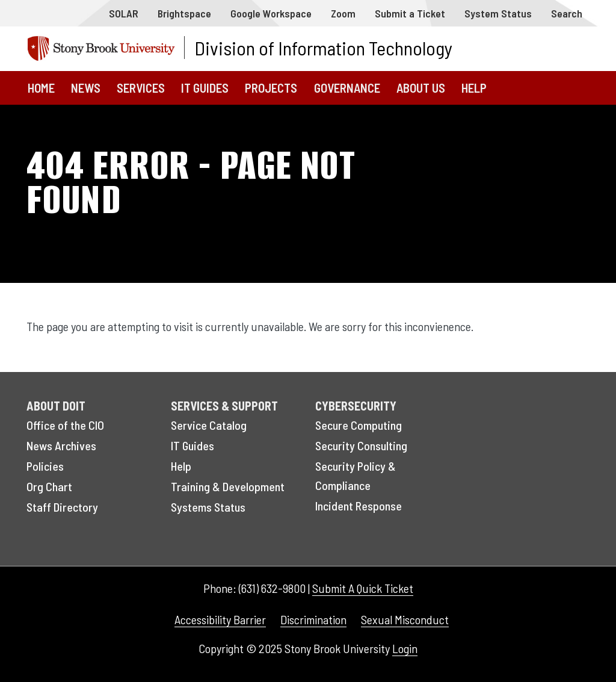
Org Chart (49, 486)
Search (567, 13)
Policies (45, 466)
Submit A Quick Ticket (363, 588)
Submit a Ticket (410, 13)
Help (474, 88)
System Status (498, 13)
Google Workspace (271, 13)
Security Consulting (361, 445)
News (86, 88)
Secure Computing (359, 425)
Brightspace (184, 13)
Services (141, 88)
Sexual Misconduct (405, 619)
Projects (271, 88)
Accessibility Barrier (220, 619)
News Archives (61, 445)
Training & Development (228, 486)
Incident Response (359, 506)
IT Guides (205, 88)
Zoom (343, 13)
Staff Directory (62, 507)
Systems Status (208, 507)
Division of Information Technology (323, 48)
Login (405, 648)
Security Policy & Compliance (356, 476)
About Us (421, 88)
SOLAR (124, 13)
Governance (347, 88)
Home (41, 88)
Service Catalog (209, 425)
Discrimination (313, 619)
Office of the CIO (65, 425)
